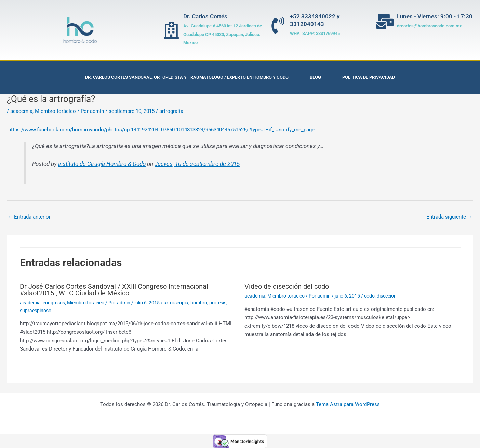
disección (387, 296)
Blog (315, 77)
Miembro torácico (55, 111)
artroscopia (176, 303)
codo (369, 296)
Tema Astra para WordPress (348, 404)
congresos (54, 303)
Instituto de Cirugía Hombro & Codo (102, 164)
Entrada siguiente (449, 217)
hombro (199, 303)
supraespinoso (36, 311)
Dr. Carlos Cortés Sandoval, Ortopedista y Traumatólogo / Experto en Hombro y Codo (187, 77)
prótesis (218, 303)
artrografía (171, 111)
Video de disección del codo (287, 286)
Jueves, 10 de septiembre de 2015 (197, 164)
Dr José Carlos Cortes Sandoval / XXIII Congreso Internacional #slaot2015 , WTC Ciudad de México (114, 290)
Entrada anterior (29, 217)
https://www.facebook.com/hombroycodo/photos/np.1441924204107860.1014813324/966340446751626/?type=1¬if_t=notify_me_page (161, 130)
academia (21, 111)
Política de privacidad (369, 77)
